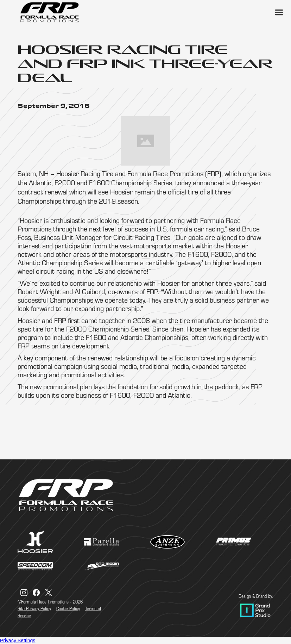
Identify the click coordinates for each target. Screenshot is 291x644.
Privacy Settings (18, 640)
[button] (279, 12)
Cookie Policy (68, 608)
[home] (49, 12)
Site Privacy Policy (34, 608)
